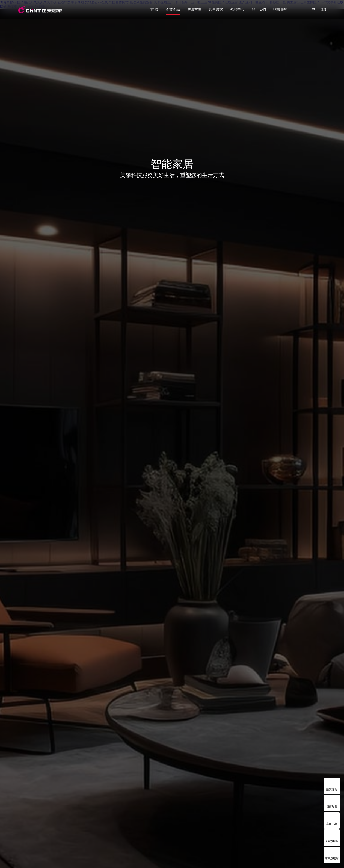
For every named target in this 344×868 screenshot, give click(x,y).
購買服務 (280, 9)
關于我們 (259, 9)
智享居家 (216, 9)
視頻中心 (237, 9)
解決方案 (194, 9)
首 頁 (154, 9)
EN (324, 9)
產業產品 (173, 9)
